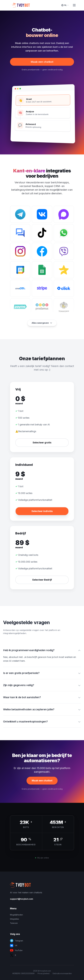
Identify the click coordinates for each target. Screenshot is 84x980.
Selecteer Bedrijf (42, 580)
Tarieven (14, 923)
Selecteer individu (42, 511)
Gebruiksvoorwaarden (62, 973)
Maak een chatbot (42, 62)
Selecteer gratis (42, 443)
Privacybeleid (43, 973)
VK (14, 946)
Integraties (14, 919)
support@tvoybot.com (22, 899)
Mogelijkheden (16, 915)
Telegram (17, 941)
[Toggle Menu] (74, 5)
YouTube (16, 950)
